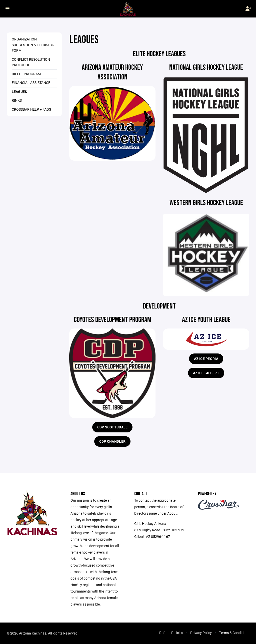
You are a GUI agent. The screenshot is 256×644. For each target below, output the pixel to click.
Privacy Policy (201, 633)
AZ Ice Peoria (206, 359)
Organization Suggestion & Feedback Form (33, 45)
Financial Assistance (31, 83)
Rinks (17, 100)
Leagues (19, 92)
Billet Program (26, 74)
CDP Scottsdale (112, 427)
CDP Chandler (112, 441)
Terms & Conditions (234, 633)
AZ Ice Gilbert (206, 373)
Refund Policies (171, 633)
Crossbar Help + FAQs (31, 109)
